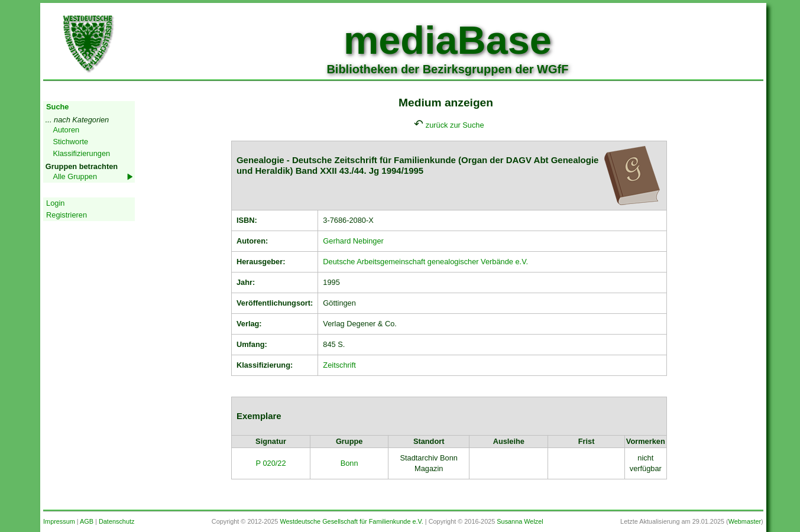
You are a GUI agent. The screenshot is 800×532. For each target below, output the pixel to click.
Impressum (59, 521)
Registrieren (67, 215)
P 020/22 (271, 463)
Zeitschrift (339, 365)
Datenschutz (116, 521)
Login (55, 203)
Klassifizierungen (81, 153)
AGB (87, 521)
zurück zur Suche (455, 125)
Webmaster (745, 521)
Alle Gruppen (75, 176)
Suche (57, 107)
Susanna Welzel (520, 521)
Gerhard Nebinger (353, 241)
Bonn (349, 463)
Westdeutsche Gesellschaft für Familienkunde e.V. (351, 521)
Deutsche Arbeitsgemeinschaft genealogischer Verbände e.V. (425, 262)
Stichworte (70, 142)
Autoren (66, 130)
